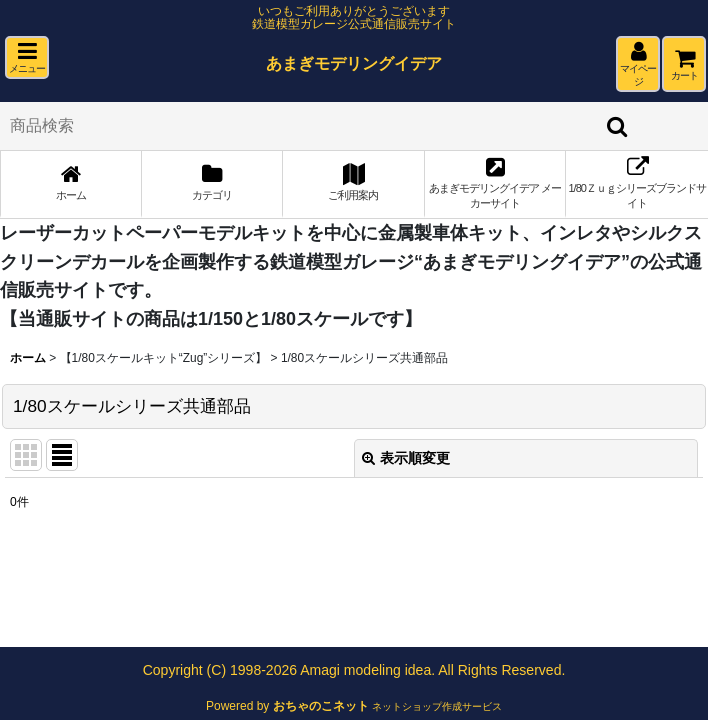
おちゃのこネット (321, 706)
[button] (27, 57)
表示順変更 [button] (406, 458)
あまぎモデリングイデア (354, 63)
